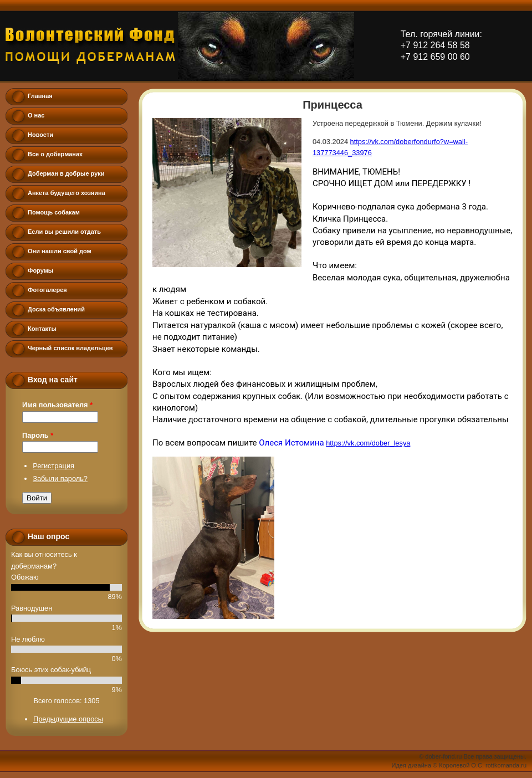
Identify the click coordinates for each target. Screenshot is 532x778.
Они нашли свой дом (60, 251)
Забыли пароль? (60, 478)
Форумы (40, 270)
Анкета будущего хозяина (66, 193)
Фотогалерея (47, 290)
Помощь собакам (54, 212)
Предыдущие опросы (68, 719)
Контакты (42, 329)
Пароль (38, 435)
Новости (40, 135)
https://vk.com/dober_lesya (368, 443)
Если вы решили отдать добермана (64, 234)
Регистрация (53, 466)
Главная (40, 96)
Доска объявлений (56, 309)
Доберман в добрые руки (66, 173)
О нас (36, 115)
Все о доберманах (55, 154)
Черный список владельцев (70, 348)
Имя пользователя (57, 405)
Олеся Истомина (291, 443)
